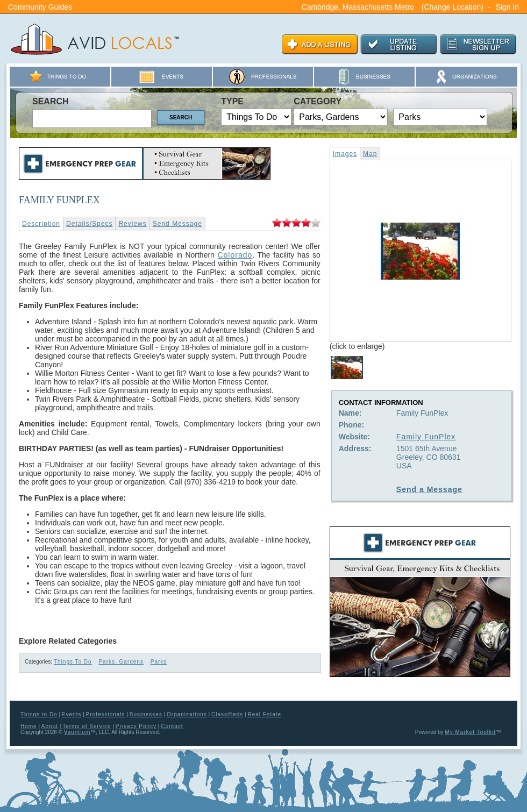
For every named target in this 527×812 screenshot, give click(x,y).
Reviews (132, 224)
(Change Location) (453, 7)
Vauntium (77, 732)
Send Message (177, 224)
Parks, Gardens (121, 662)
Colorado (235, 255)
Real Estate (264, 714)
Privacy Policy (136, 726)
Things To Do (73, 662)
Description (41, 224)
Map (370, 154)
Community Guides (40, 7)
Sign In (507, 7)
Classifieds (227, 714)
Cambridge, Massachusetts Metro (358, 7)
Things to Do (39, 714)
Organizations (187, 714)
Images (345, 154)
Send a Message (429, 489)
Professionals (106, 714)
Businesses (146, 714)
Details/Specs (89, 224)
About (50, 726)
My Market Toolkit (470, 732)
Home (29, 726)
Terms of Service (87, 726)
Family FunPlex (426, 437)
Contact (172, 726)
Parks (159, 662)
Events (72, 714)
